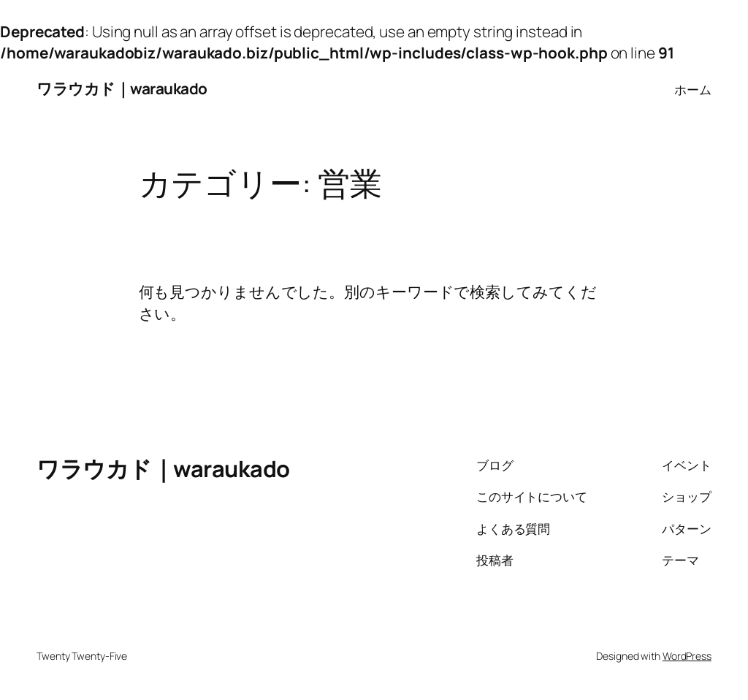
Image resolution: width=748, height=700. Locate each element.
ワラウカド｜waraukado (122, 88)
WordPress (687, 656)
